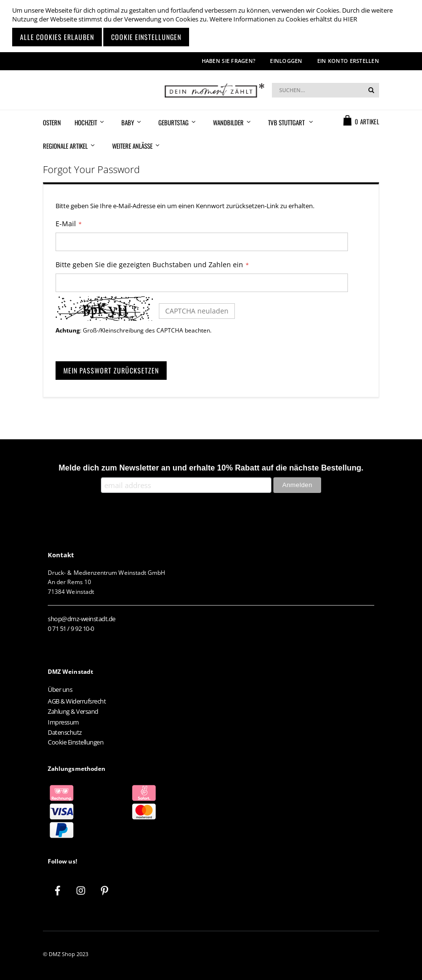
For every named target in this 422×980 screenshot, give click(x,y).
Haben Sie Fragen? (229, 61)
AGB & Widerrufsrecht (77, 701)
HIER (350, 19)
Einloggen (286, 61)
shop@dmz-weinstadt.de (82, 619)
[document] (212, 26)
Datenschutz (65, 732)
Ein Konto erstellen (348, 61)
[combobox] (326, 90)
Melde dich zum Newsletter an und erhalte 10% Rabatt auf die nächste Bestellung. (211, 468)
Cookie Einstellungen (76, 742)
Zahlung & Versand (73, 711)
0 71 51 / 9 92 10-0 (71, 628)
